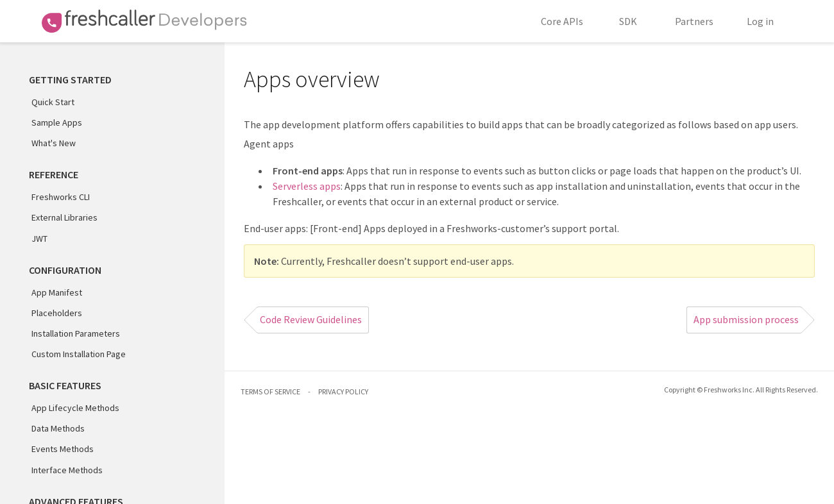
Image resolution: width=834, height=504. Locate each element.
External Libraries (64, 217)
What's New (54, 143)
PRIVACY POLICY (343, 391)
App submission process (746, 319)
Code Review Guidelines (311, 319)
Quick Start (53, 102)
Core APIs (562, 21)
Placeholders (57, 313)
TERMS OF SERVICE (270, 391)
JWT (39, 239)
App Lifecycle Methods (75, 408)
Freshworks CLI (61, 197)
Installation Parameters (76, 333)
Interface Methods (67, 470)
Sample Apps (57, 122)
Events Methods (63, 449)
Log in (760, 21)
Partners (694, 21)
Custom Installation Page (79, 354)
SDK (628, 21)
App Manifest (57, 292)
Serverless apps (307, 186)
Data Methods (58, 428)
